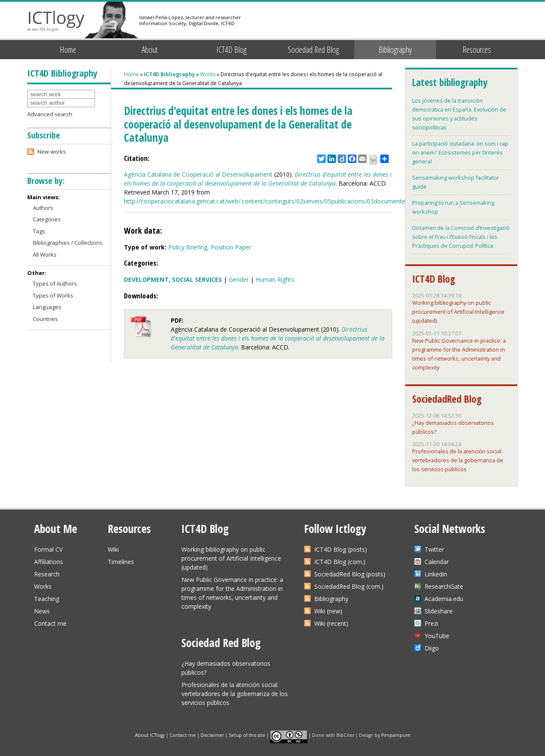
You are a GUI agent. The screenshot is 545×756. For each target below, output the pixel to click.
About (150, 50)
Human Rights (275, 279)
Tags (39, 231)
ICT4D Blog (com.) (340, 562)
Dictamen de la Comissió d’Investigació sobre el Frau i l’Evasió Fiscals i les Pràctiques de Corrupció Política (461, 237)
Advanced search (50, 114)
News (42, 611)
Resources (477, 50)
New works (52, 152)
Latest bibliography (450, 82)
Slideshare (439, 611)
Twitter (434, 549)
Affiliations (49, 562)
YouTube (437, 636)
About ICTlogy (150, 735)
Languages (47, 307)
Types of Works (53, 295)
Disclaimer (212, 735)
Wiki (113, 549)
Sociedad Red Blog (313, 50)
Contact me (50, 623)
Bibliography (395, 50)
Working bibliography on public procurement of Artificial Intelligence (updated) (458, 312)
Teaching (47, 599)
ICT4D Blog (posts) (341, 549)
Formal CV (48, 549)
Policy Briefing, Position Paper (210, 247)
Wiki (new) (328, 611)
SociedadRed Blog (447, 399)
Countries (45, 319)
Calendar (437, 562)
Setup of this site (247, 735)
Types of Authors (55, 283)
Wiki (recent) (331, 623)
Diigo (432, 648)
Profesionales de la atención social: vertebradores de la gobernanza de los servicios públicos (458, 460)
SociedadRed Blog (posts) (350, 574)
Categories (47, 219)
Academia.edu (444, 599)
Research (47, 574)
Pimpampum (396, 735)
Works (208, 74)
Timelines (121, 562)
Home (68, 50)
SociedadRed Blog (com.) (349, 586)
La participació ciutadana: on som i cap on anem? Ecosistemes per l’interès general (460, 152)
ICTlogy (56, 21)
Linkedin (436, 574)
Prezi (431, 623)
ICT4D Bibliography (169, 74)
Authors (43, 208)
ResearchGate (444, 586)
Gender (239, 279)
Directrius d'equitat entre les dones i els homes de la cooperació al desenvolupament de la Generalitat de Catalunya (278, 338)
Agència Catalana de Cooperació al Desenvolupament (198, 174)
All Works (45, 255)
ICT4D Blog (231, 50)
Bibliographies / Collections (68, 243)
